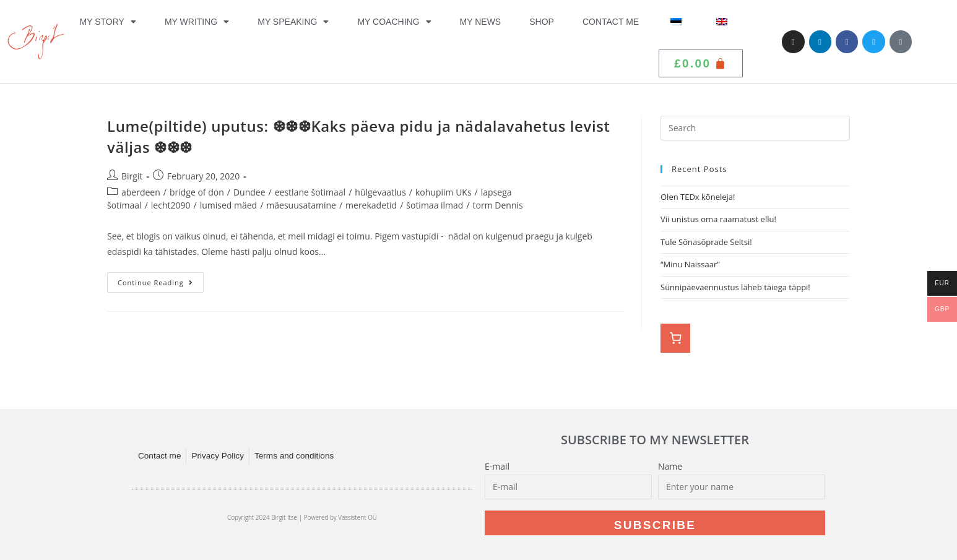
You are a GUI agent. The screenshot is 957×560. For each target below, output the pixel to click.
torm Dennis (498, 205)
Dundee (249, 192)
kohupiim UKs (444, 192)
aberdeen (141, 192)
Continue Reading (161, 280)
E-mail (497, 466)
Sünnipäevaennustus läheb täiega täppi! (735, 287)
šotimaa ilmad (435, 205)
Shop (542, 22)
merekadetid (371, 205)
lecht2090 (171, 205)
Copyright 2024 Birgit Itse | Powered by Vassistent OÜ (302, 517)
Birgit (132, 176)
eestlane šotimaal (310, 192)
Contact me (611, 22)
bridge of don (197, 192)
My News (481, 22)
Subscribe (655, 525)
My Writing (197, 22)
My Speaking (293, 22)
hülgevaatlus (380, 192)
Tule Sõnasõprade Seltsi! (706, 242)
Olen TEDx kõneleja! (698, 197)
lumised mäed (229, 205)
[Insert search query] (755, 128)
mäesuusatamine (301, 205)
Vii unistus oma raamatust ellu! (719, 219)
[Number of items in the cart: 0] (675, 338)
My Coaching (394, 22)
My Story (108, 22)
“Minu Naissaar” (690, 264)
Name (670, 466)
